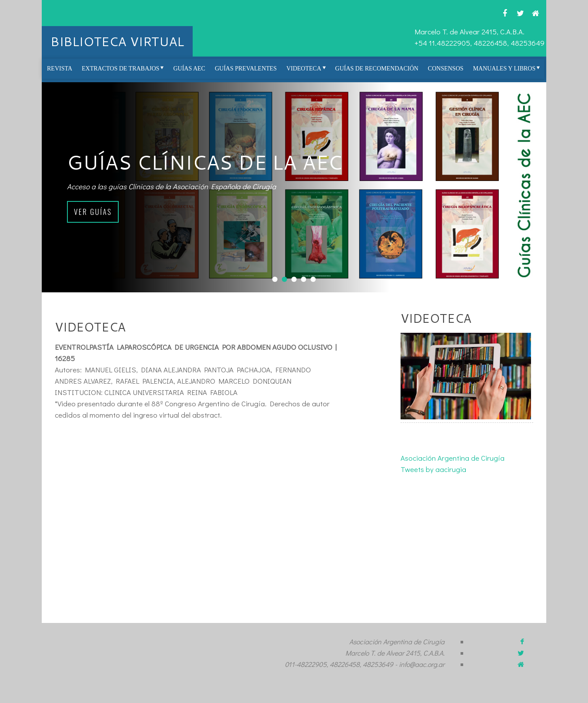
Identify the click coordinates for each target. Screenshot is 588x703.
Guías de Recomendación (377, 69)
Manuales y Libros (504, 69)
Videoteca (304, 69)
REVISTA (60, 69)
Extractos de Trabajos (120, 69)
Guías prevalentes (246, 69)
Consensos (446, 69)
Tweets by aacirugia (433, 469)
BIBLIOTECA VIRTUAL (117, 41)
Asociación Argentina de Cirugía (453, 458)
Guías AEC (189, 69)
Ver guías (93, 212)
